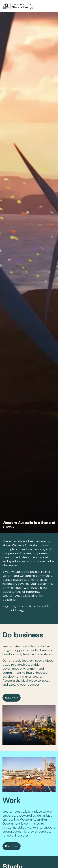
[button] (52, 6)
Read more (12, 698)
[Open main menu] (52, 6)
